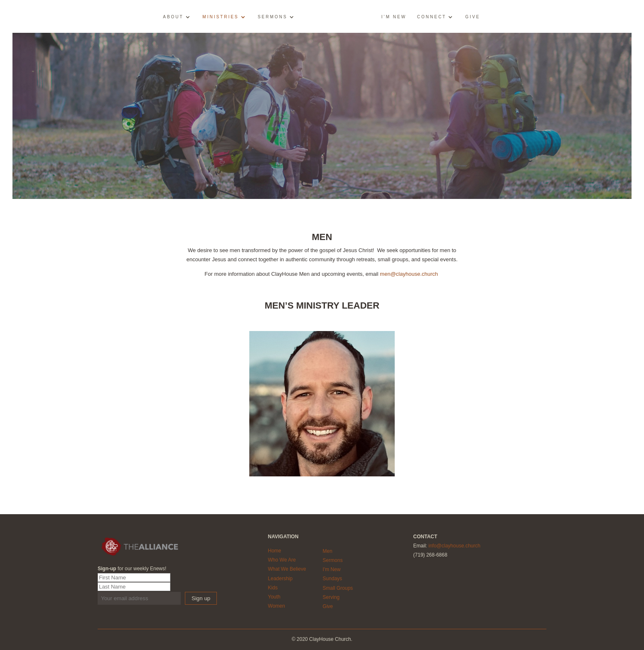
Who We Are (282, 560)
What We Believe (287, 569)
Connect (432, 17)
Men (328, 551)
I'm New (332, 569)
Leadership (280, 579)
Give (473, 17)
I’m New (394, 17)
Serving (331, 597)
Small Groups (338, 588)
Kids (273, 588)
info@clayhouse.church (454, 546)
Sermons (273, 17)
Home (275, 551)
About (173, 17)
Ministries (220, 17)
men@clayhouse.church (409, 274)
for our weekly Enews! (132, 569)
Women (277, 606)
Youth (274, 597)
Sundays (333, 579)
